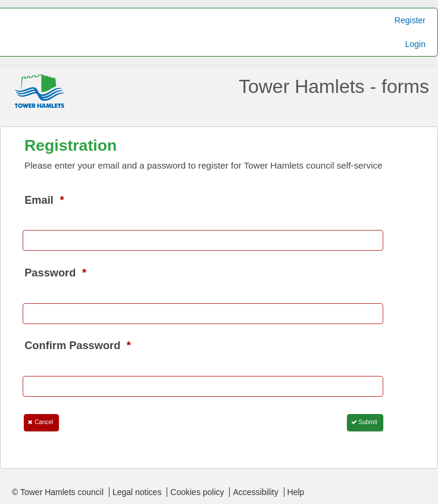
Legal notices (137, 492)
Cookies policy (197, 492)
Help (296, 492)
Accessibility (255, 492)
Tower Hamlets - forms (334, 86)
